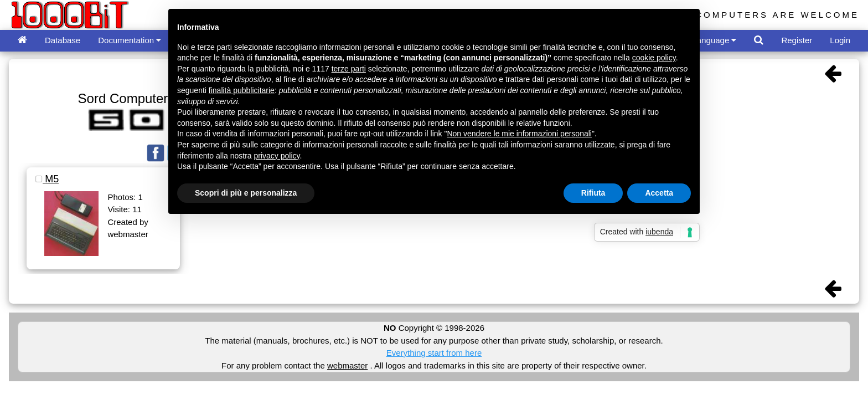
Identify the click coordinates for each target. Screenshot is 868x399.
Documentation (130, 40)
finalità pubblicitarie (242, 90)
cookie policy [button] (654, 58)
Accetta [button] (659, 193)
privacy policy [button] (277, 156)
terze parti (349, 69)
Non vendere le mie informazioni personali (519, 134)
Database (63, 40)
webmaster (347, 365)
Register (797, 40)
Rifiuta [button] (593, 193)
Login (840, 40)
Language (715, 40)
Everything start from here (434, 353)
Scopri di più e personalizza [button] (246, 193)
